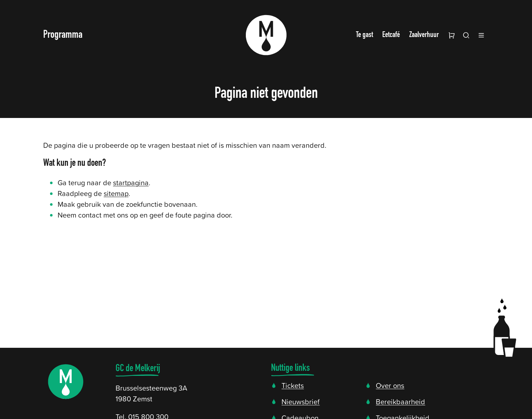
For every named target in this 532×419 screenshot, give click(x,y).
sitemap (116, 193)
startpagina (131, 182)
